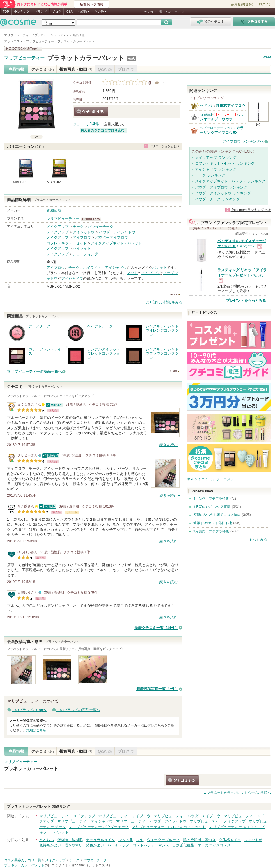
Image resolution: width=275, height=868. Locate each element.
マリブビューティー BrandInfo (93, 219)
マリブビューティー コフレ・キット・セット (169, 827)
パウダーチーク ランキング (217, 199)
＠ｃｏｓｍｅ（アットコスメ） (212, 479)
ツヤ (140, 840)
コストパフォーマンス (151, 845)
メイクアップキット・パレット (116, 243)
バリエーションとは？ (165, 146)
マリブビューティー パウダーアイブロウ (187, 816)
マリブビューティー (24, 58)
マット (132, 273)
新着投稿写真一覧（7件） (157, 689)
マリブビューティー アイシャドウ (85, 821)
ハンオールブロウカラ (221, 117)
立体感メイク (230, 840)
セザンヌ (207, 106)
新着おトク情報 (91, 4)
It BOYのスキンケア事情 (212, 507)
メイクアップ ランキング (216, 158)
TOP (6, 12)
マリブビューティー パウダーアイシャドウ (151, 821)
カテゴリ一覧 (153, 12)
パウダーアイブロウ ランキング (221, 187)
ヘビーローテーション (217, 128)
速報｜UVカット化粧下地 (213, 523)
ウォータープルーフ (163, 840)
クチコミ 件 (86, 124)
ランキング (22, 12)
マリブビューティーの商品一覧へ (34, 372)
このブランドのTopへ (29, 710)
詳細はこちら (36, 730)
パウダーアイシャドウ (117, 232)
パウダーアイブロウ (112, 237)
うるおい (47, 840)
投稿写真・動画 (76, 69)
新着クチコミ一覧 (156, 628)
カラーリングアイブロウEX (222, 130)
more (174, 294)
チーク (78, 227)
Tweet (266, 57)
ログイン (265, 4)
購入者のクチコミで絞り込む (102, 130)
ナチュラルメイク (100, 840)
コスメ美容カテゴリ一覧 (23, 860)
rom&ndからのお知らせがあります (224, 115)
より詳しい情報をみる (164, 302)
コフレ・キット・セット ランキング (225, 163)
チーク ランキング (210, 175)
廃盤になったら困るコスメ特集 (217, 515)
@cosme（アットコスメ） (92, 865)
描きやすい (74, 845)
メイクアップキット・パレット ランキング (230, 181)
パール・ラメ (118, 845)
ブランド (41, 12)
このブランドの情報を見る (23, 48)
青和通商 (54, 211)
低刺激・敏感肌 (70, 840)
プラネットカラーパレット (86, 58)
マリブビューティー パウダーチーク (99, 827)
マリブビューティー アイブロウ (124, 816)
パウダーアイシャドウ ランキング (223, 193)
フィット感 (253, 840)
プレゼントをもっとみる (246, 301)
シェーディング (85, 254)
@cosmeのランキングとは (251, 210)
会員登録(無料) (242, 4)
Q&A (69, 12)
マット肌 (126, 840)
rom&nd (206, 115)
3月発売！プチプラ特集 (211, 531)
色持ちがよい (50, 845)
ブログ (57, 12)
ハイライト (82, 248)
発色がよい (95, 845)
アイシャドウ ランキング (216, 169)
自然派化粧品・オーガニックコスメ (201, 845)
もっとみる (258, 539)
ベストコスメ (175, 12)
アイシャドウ (84, 232)
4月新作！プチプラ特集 (211, 499)
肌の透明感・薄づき (199, 840)
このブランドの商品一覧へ (78, 710)
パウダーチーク (101, 227)
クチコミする (91, 112)
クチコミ (43, 69)
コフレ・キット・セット (67, 243)
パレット (160, 267)
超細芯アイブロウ (231, 106)
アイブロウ (82, 237)
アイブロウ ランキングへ (243, 141)
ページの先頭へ (239, 793)
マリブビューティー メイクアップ (67, 816)
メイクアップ (58, 227)
